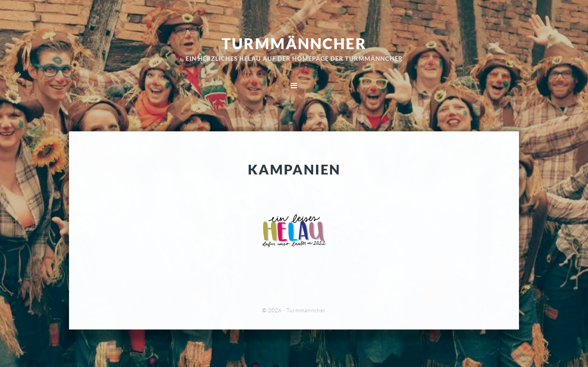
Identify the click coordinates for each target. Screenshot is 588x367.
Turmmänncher (294, 43)
